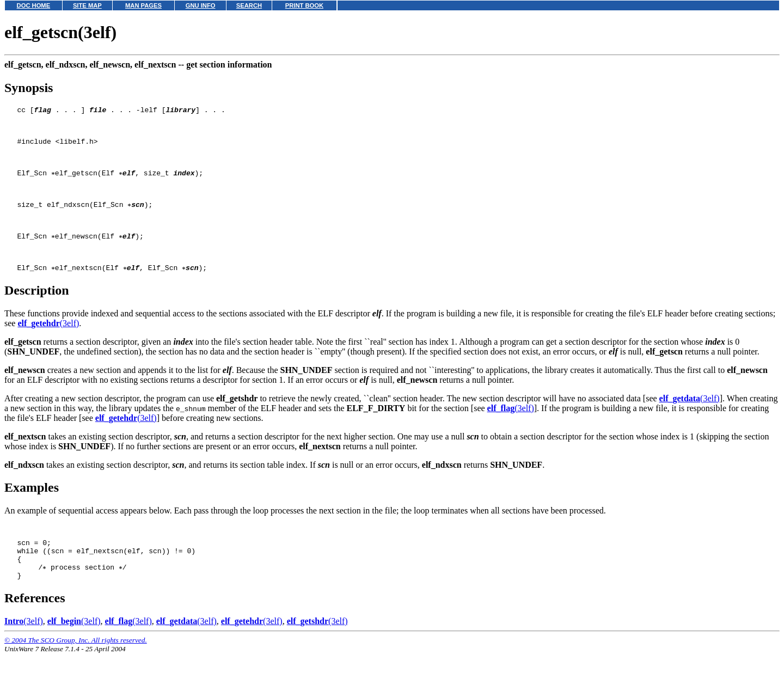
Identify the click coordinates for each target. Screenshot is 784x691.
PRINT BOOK (304, 5)
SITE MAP (87, 5)
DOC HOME (34, 5)
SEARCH (249, 5)
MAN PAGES (143, 5)
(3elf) (48, 349)
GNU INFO (201, 5)
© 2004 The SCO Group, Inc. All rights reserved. (76, 678)
